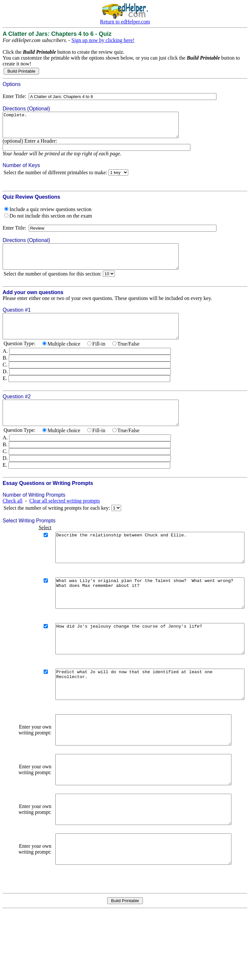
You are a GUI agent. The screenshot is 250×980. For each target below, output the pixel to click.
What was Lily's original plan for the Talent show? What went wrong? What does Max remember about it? (140, 621)
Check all (13, 520)
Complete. (101, 127)
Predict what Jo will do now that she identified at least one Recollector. (140, 724)
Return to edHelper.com (125, 22)
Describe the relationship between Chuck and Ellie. (140, 570)
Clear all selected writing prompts (65, 520)
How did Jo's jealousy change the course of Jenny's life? (140, 673)
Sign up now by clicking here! (103, 40)
